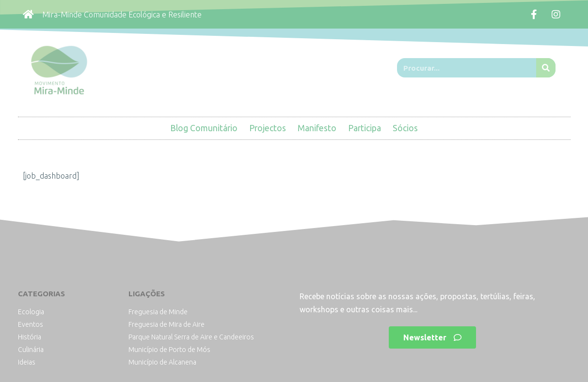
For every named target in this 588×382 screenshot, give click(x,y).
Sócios (405, 128)
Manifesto (317, 128)
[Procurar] (546, 68)
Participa (365, 128)
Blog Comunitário (204, 128)
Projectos (268, 128)
